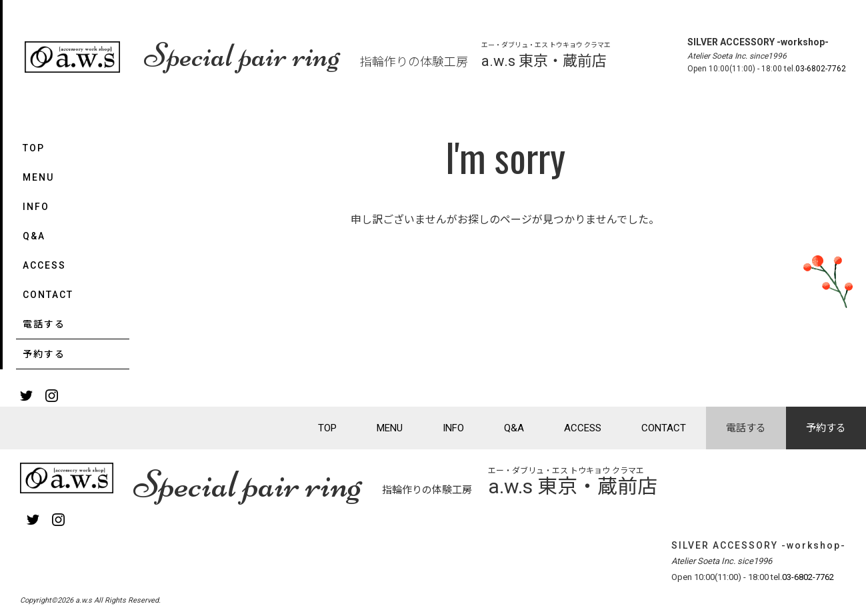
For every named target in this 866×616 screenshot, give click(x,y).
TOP (34, 148)
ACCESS (44, 265)
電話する (44, 324)
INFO (36, 207)
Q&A (34, 236)
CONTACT (48, 295)
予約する (44, 354)
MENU (38, 177)
